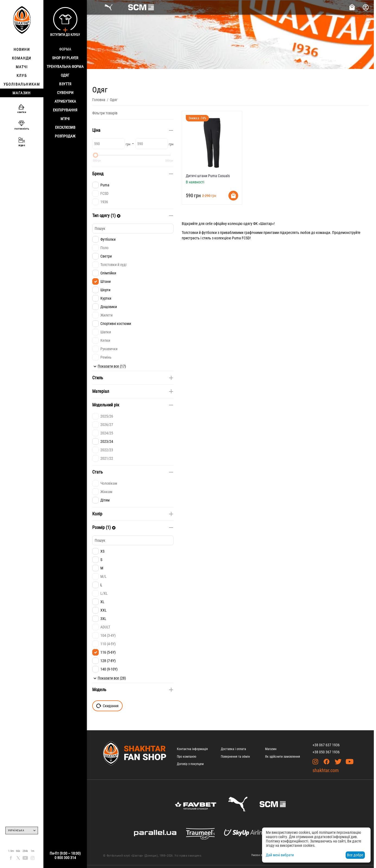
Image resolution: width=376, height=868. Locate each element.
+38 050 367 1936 (326, 752)
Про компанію (187, 757)
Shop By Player (65, 58)
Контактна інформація (192, 749)
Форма (65, 49)
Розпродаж (65, 136)
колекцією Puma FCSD (232, 238)
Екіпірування (65, 110)
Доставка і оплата (233, 749)
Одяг (65, 75)
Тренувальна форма (65, 67)
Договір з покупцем (190, 764)
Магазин (271, 749)
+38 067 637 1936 (326, 745)
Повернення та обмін (235, 757)
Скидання (107, 706)
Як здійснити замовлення (283, 757)
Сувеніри (65, 93)
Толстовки (190, 233)
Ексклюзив (65, 127)
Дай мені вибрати (280, 855)
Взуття (65, 84)
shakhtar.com (326, 770)
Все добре (355, 855)
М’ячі (65, 119)
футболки (209, 233)
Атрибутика (65, 101)
